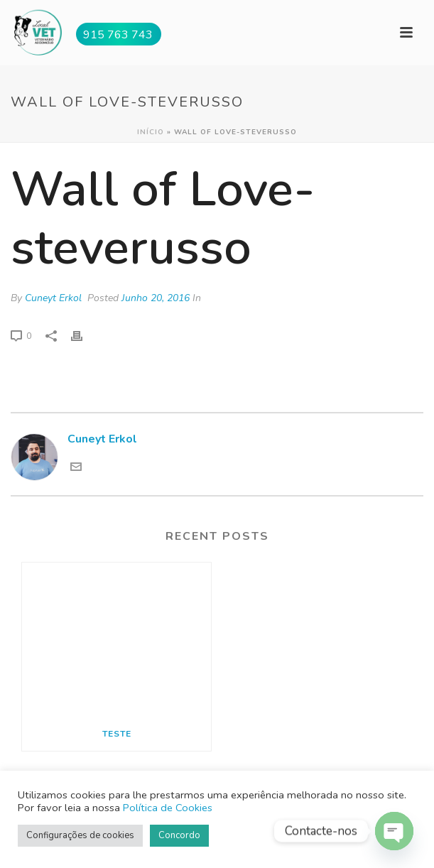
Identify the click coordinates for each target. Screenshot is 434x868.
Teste (117, 734)
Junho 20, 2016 (156, 298)
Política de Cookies (168, 808)
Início (151, 132)
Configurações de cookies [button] (80, 835)
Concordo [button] (179, 835)
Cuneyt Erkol (53, 298)
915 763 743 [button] (118, 35)
